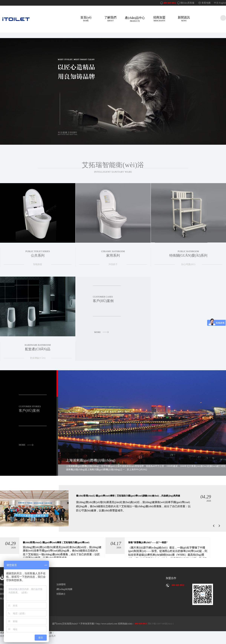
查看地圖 (206, 3)
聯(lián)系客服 (187, 3)
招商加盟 (159, 19)
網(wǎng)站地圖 (64, 590)
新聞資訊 (184, 19)
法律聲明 (61, 585)
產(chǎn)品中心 (135, 19)
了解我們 (110, 19)
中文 (216, 3)
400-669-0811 (170, 3)
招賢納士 (61, 594)
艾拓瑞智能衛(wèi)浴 (113, 167)
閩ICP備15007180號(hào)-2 (161, 624)
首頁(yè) (86, 19)
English (223, 3)
